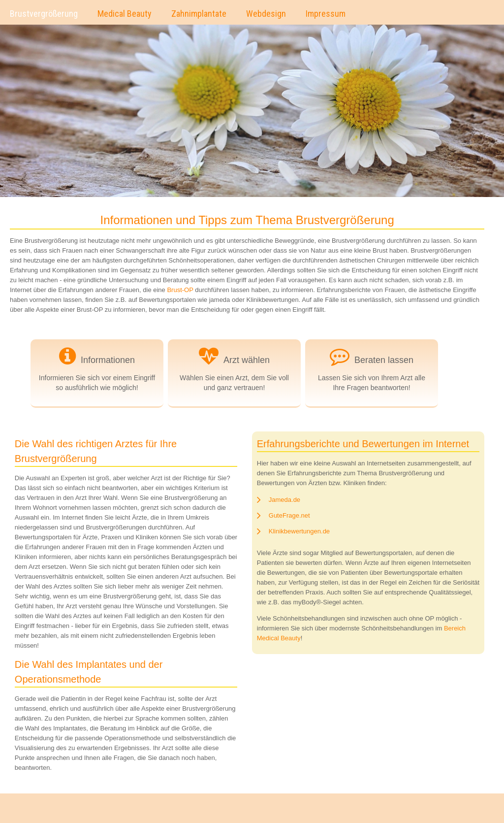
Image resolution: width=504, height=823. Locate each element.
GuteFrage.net (289, 515)
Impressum (326, 14)
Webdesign (266, 14)
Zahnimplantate (199, 14)
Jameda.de (284, 500)
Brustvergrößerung (44, 14)
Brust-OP (180, 290)
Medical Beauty (125, 14)
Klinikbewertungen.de (299, 531)
